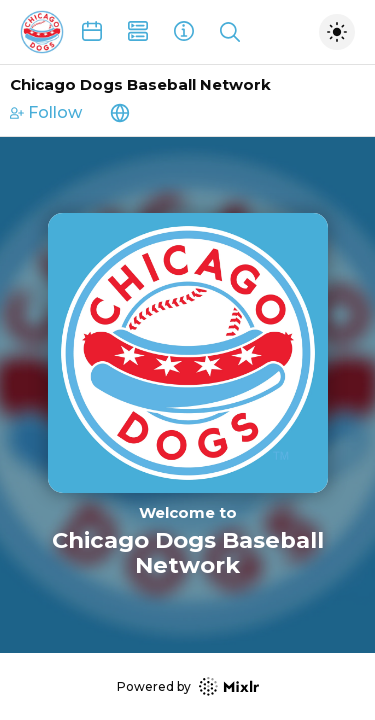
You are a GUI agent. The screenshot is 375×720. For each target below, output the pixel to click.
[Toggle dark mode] (337, 32)
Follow (46, 112)
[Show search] (230, 32)
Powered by (188, 686)
